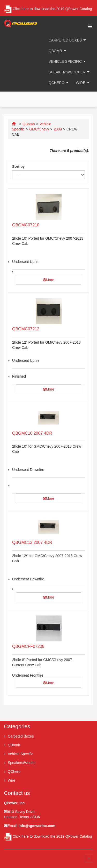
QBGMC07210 (26, 225)
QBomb (55, 51)
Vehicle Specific (65, 61)
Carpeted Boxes (65, 40)
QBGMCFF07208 (28, 646)
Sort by (18, 166)
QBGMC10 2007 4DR (32, 433)
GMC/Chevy (39, 129)
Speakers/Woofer (67, 72)
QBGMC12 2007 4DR (32, 542)
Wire (81, 83)
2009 (58, 129)
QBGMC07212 (26, 329)
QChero (57, 83)
